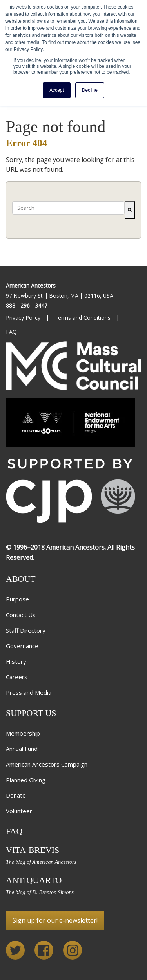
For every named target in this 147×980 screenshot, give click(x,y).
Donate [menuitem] (16, 795)
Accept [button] (57, 90)
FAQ (14, 831)
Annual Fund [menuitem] (22, 749)
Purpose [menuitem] (17, 599)
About (21, 579)
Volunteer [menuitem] (19, 811)
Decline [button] (90, 90)
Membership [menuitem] (23, 733)
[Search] (130, 210)
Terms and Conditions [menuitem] (83, 318)
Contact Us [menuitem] (21, 615)
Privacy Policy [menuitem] (24, 318)
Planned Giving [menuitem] (26, 780)
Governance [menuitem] (22, 646)
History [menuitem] (16, 661)
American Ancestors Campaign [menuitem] (47, 764)
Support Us (31, 713)
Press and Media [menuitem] (29, 692)
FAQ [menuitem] (12, 332)
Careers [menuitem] (17, 677)
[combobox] (68, 208)
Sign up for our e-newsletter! (55, 920)
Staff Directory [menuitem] (26, 630)
